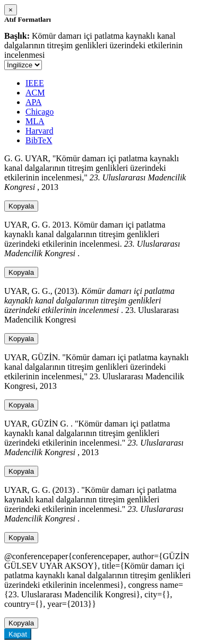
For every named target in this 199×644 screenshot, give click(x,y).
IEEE (35, 83)
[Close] (11, 10)
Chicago (40, 112)
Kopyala (21, 206)
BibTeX (39, 140)
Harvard (39, 131)
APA (34, 102)
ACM (35, 93)
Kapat (18, 634)
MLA (35, 121)
